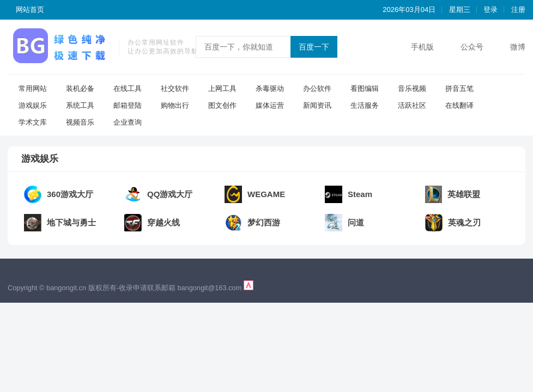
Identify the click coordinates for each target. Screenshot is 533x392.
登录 (490, 10)
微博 (518, 47)
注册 (518, 10)
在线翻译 (459, 105)
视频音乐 (80, 122)
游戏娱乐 (33, 105)
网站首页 (30, 10)
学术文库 (33, 122)
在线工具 (128, 88)
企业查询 (128, 122)
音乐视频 (412, 88)
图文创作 (222, 105)
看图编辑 (365, 88)
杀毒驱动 (270, 88)
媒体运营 (270, 105)
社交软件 (175, 88)
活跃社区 (412, 105)
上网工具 (222, 88)
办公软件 (317, 88)
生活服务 (365, 105)
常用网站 (33, 88)
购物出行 (175, 105)
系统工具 (80, 105)
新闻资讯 (317, 105)
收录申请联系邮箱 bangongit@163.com (181, 288)
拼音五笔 (459, 88)
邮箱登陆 (128, 105)
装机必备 (80, 88)
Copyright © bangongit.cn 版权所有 (62, 288)
